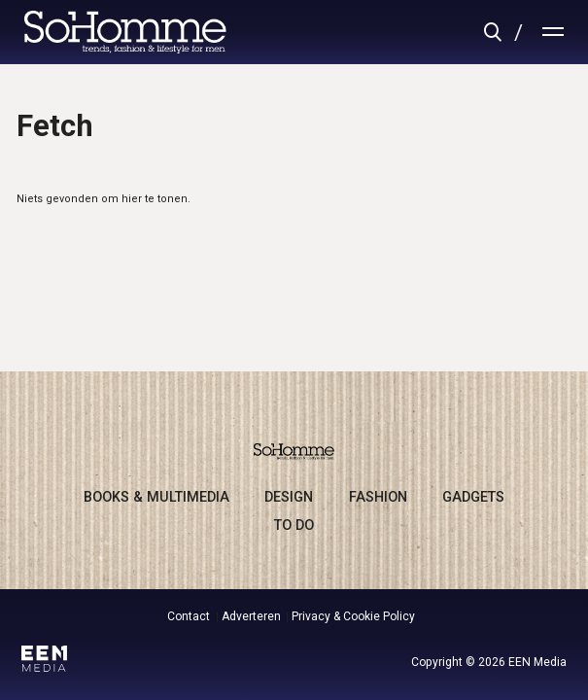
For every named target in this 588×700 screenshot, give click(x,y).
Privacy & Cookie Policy (353, 616)
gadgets (473, 497)
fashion (378, 497)
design (289, 497)
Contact (189, 616)
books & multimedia (156, 497)
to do (294, 525)
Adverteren (251, 616)
